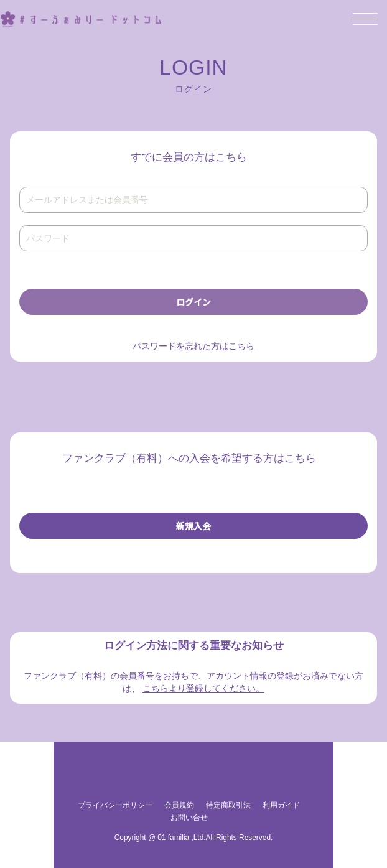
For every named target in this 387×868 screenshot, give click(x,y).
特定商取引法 (228, 805)
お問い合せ (189, 818)
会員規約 (179, 805)
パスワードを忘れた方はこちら (193, 346)
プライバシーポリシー (115, 805)
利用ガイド (281, 805)
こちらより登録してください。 (203, 688)
